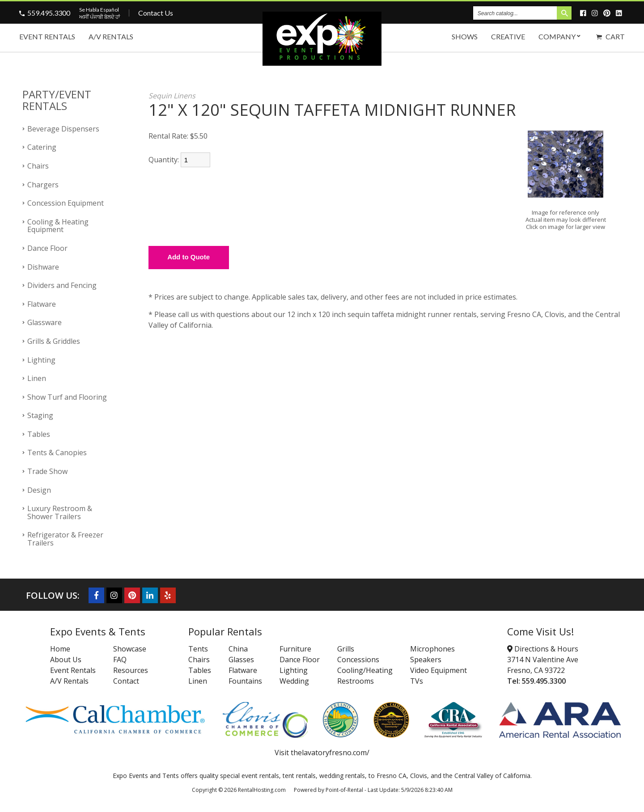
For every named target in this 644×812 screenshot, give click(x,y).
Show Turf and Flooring (67, 397)
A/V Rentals (111, 36)
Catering (42, 147)
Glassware (44, 322)
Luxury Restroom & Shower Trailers (60, 512)
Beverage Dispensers (63, 129)
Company (561, 36)
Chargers (43, 185)
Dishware (43, 267)
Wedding (294, 681)
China (238, 649)
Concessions (358, 660)
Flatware (42, 304)
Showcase (130, 649)
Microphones (432, 649)
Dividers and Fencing (62, 285)
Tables (39, 434)
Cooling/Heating (365, 670)
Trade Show (47, 471)
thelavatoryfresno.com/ (330, 753)
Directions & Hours (543, 649)
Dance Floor (47, 248)
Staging (40, 415)
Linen (37, 378)
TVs (417, 681)
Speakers (426, 660)
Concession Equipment (66, 203)
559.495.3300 (49, 13)
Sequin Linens (172, 96)
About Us (66, 660)
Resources (131, 670)
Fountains (245, 681)
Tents (198, 649)
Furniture (295, 649)
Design (39, 490)
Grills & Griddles (54, 341)
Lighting (41, 360)
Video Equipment (439, 670)
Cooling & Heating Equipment (58, 226)
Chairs (38, 166)
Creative (508, 36)
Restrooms (356, 681)
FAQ (120, 660)
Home (60, 649)
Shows (465, 36)
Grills (346, 649)
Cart (610, 36)
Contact (126, 681)
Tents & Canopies (57, 453)
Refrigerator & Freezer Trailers (65, 539)
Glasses (241, 660)
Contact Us (156, 13)
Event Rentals (47, 36)
